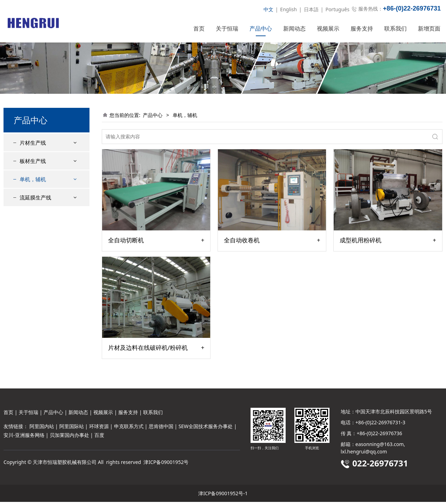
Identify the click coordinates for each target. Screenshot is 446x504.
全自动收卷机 (242, 253)
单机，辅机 (33, 192)
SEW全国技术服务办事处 (206, 428)
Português (337, 9)
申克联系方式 (129, 428)
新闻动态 (294, 28)
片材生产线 (33, 155)
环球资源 (99, 428)
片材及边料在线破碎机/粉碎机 (148, 360)
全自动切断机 (126, 253)
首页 (199, 28)
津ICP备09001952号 (166, 464)
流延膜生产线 (35, 210)
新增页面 (429, 28)
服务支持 (362, 28)
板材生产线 (33, 174)
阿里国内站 (42, 428)
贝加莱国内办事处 (69, 437)
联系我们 (395, 28)
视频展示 (328, 28)
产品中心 (261, 28)
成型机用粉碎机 (361, 253)
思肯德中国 (161, 428)
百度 (99, 437)
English (288, 9)
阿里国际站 (72, 428)
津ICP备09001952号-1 (223, 495)
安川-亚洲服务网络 (24, 437)
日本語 (311, 9)
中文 (268, 9)
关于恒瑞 (227, 28)
